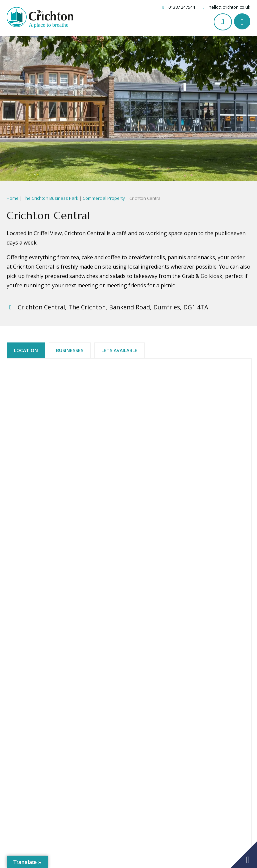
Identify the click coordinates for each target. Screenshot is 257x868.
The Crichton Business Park (51, 198)
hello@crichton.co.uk (229, 7)
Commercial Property (104, 198)
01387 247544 (182, 7)
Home (13, 198)
